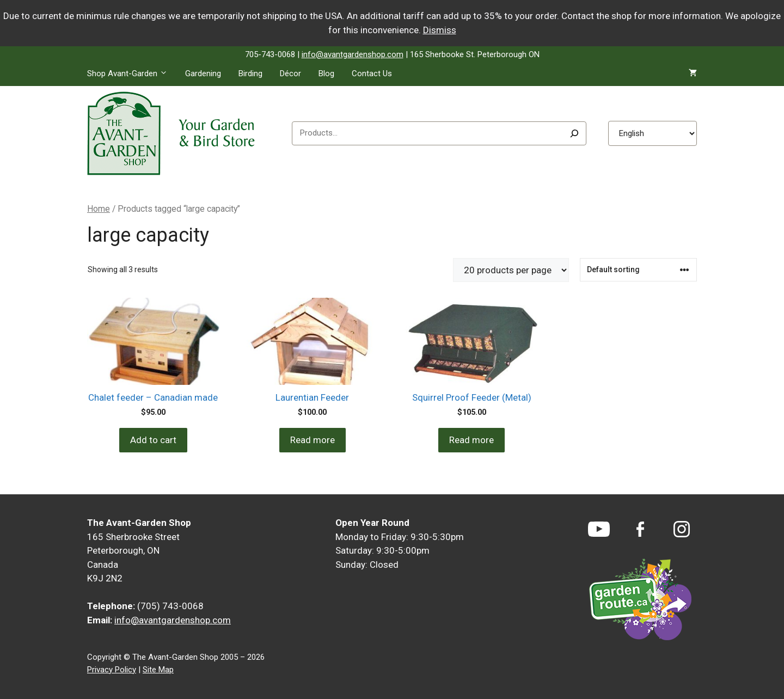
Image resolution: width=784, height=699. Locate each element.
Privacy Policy (112, 670)
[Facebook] (640, 529)
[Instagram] (682, 529)
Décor (290, 73)
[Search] (574, 133)
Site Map (158, 670)
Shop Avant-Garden (132, 73)
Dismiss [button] (440, 30)
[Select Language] (653, 133)
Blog (326, 73)
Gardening (203, 73)
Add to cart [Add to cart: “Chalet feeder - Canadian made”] (153, 440)
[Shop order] (638, 270)
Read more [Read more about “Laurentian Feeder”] (313, 440)
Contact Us (372, 73)
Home (99, 209)
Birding (250, 73)
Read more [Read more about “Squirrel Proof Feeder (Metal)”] (471, 440)
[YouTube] (599, 529)
